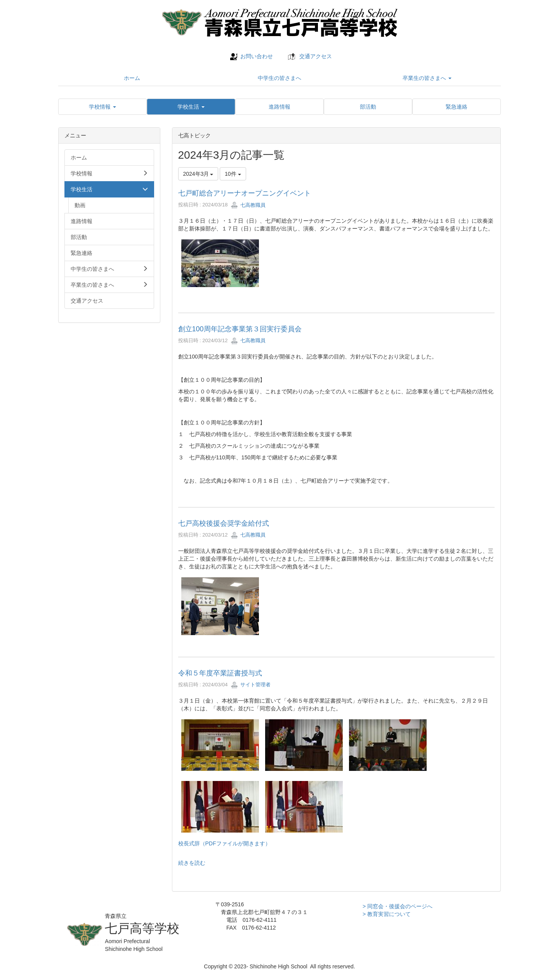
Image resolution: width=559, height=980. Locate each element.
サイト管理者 (251, 685)
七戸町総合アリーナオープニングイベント (245, 193)
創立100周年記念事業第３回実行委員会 (240, 329)
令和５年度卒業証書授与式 (220, 673)
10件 (233, 174)
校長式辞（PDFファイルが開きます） (224, 843)
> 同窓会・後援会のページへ (398, 906)
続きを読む (192, 863)
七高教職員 (248, 205)
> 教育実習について (387, 914)
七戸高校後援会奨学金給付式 (224, 523)
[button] (102, 107)
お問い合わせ (252, 56)
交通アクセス (309, 56)
